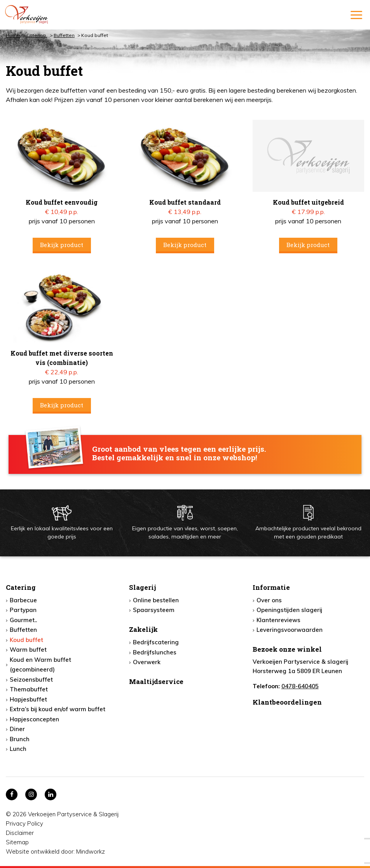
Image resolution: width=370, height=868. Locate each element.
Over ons (269, 600)
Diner (17, 729)
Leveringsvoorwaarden (290, 630)
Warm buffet (28, 650)
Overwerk (147, 662)
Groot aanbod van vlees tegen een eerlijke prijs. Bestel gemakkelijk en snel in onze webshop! (179, 454)
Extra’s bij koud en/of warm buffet (58, 709)
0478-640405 (300, 686)
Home (13, 35)
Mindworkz (91, 851)
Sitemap (17, 842)
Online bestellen (156, 600)
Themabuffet (29, 689)
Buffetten (64, 35)
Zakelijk (143, 629)
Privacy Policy (24, 823)
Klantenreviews (278, 620)
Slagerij (142, 587)
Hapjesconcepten (34, 719)
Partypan (23, 610)
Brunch (20, 739)
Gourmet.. (23, 620)
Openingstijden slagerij (289, 610)
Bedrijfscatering (156, 642)
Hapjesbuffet (28, 699)
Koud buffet (26, 640)
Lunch (18, 749)
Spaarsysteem (154, 610)
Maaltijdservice (156, 681)
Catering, (37, 35)
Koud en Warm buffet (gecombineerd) (40, 665)
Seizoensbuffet (31, 679)
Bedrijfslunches (155, 652)
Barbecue (23, 600)
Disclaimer (20, 833)
